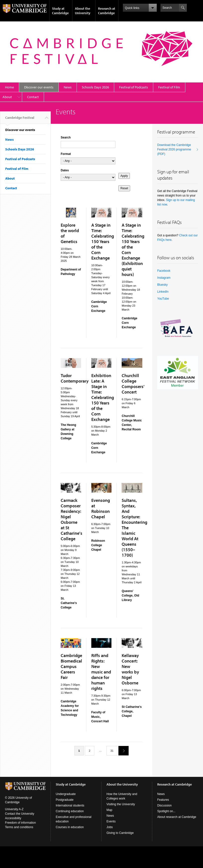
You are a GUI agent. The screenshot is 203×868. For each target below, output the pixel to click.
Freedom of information (20, 823)
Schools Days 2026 (95, 87)
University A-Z (14, 809)
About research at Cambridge (177, 817)
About (7, 97)
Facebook (164, 271)
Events (111, 821)
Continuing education (70, 811)
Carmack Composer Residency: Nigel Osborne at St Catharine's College (72, 519)
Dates (65, 170)
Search (66, 137)
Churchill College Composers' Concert (133, 384)
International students (70, 805)
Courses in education (70, 827)
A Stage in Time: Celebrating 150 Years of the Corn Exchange (103, 241)
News (68, 87)
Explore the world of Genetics (70, 233)
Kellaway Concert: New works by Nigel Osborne (130, 669)
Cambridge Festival (20, 120)
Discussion (164, 805)
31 (112, 751)
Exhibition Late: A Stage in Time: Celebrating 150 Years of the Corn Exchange (103, 397)
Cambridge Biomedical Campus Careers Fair (71, 666)
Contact (33, 97)
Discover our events (39, 87)
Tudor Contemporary (75, 378)
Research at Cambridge (107, 11)
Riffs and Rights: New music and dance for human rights (101, 672)
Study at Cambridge (60, 11)
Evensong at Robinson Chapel (101, 508)
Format (66, 154)
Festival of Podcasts (134, 87)
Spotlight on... (166, 811)
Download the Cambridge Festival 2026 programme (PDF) (174, 149)
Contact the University (20, 814)
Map (109, 810)
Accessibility (13, 818)
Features (163, 800)
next (122, 751)
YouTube (163, 299)
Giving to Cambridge (120, 833)
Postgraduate (65, 800)
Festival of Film (169, 87)
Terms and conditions (19, 827)
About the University (83, 11)
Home (9, 87)
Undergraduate (66, 794)
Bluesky (162, 285)
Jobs (110, 827)
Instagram (164, 278)
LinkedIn (163, 292)
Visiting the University (121, 804)
